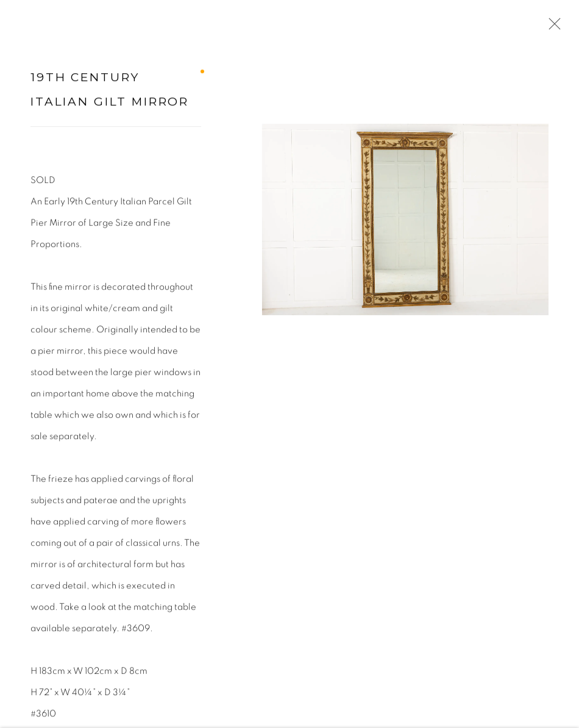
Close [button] (552, 27)
